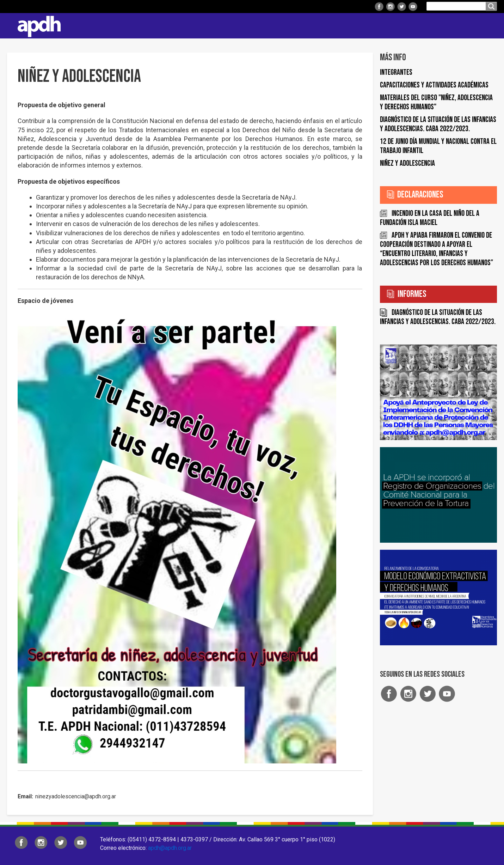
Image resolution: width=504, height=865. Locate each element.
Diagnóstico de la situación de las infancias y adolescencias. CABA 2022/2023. (438, 124)
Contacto (488, 26)
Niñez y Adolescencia (407, 163)
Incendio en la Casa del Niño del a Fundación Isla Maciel (430, 218)
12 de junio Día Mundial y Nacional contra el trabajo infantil (438, 146)
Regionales (266, 26)
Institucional (219, 26)
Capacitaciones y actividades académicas (434, 85)
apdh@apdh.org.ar (170, 848)
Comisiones (355, 26)
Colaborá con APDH (408, 26)
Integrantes (396, 72)
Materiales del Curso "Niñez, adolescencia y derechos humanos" (436, 102)
